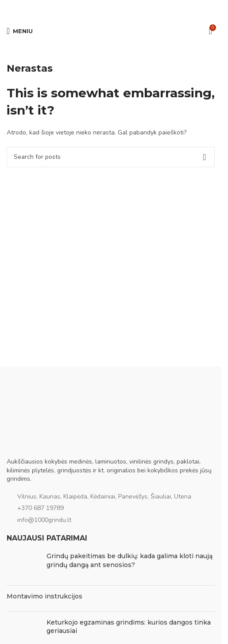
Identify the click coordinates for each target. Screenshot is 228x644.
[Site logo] (111, 30)
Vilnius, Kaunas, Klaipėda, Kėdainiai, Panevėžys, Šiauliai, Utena (104, 496)
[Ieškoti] (111, 157)
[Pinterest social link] (111, 9)
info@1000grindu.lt (44, 520)
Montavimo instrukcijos (44, 596)
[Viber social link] (132, 9)
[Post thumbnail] (23, 565)
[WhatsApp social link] (121, 9)
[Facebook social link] (89, 9)
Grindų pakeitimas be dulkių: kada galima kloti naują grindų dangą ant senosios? (129, 560)
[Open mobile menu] (20, 31)
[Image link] (51, 438)
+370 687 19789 (41, 508)
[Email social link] (100, 9)
